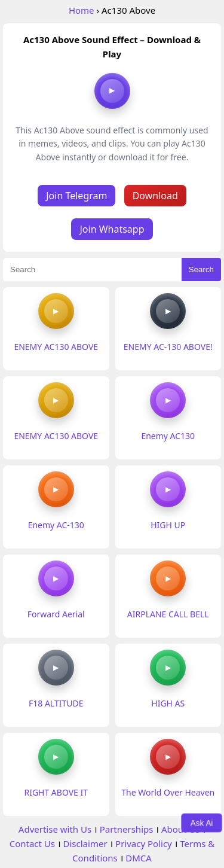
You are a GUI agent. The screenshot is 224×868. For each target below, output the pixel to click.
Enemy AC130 (168, 436)
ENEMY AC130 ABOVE (56, 347)
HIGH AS (168, 703)
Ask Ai (202, 823)
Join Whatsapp (112, 229)
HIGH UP (168, 525)
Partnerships (127, 829)
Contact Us (32, 843)
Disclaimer (85, 843)
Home (82, 10)
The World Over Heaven (168, 792)
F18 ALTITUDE (56, 703)
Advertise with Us (55, 829)
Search (201, 269)
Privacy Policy (144, 843)
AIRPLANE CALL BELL (168, 614)
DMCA (139, 858)
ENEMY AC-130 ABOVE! (168, 347)
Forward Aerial (56, 614)
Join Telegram (76, 196)
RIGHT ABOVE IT (56, 792)
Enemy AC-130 (56, 525)
